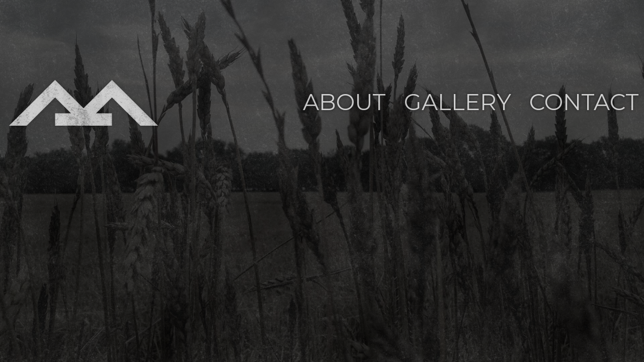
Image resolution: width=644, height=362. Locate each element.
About (344, 102)
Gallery (458, 102)
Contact (584, 102)
